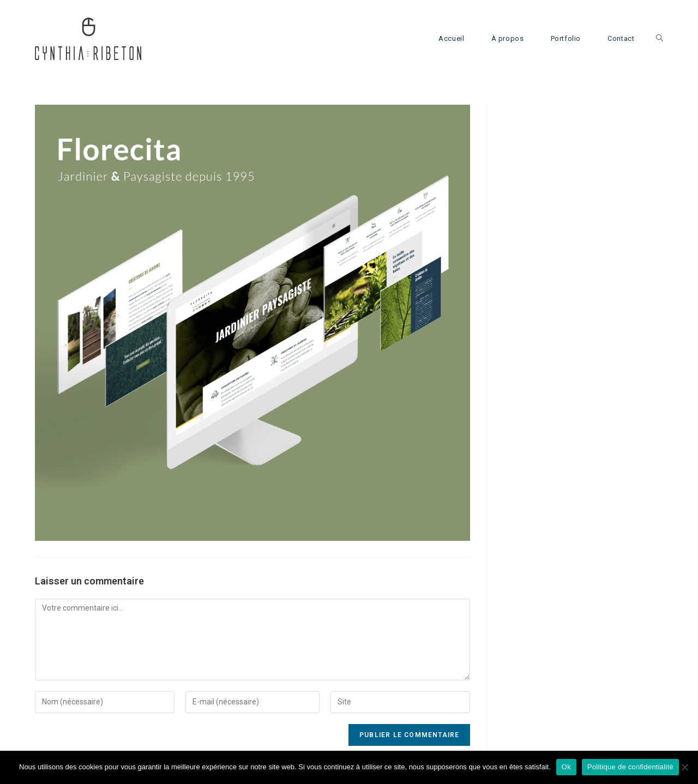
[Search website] (660, 39)
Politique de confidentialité (630, 767)
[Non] (684, 767)
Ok (566, 767)
